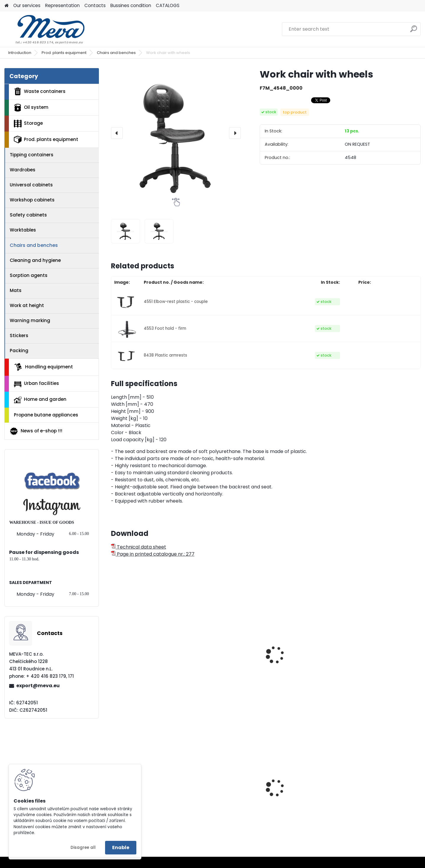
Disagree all (83, 848)
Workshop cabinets (32, 200)
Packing (19, 351)
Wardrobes (23, 170)
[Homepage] (6, 6)
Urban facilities (36, 383)
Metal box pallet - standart (382, 793)
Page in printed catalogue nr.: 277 (153, 554)
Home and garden (40, 400)
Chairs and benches (116, 53)
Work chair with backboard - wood (225, 672)
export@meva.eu (38, 686)
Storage (28, 124)
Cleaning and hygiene (35, 260)
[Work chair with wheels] (176, 133)
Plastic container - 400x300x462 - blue (295, 801)
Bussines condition (131, 5)
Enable (121, 848)
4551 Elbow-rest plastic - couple (176, 302)
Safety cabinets (28, 215)
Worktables (23, 230)
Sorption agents (29, 275)
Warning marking (30, 320)
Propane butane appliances (46, 415)
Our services (27, 5)
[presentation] (117, 133)
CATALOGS (168, 5)
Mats (16, 290)
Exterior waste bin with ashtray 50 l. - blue (141, 801)
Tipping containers (32, 155)
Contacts (95, 5)
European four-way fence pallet (223, 801)
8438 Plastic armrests (165, 355)
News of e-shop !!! (36, 431)
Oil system (31, 108)
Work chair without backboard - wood (294, 672)
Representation (62, 5)
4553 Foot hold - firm (165, 328)
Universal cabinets (31, 185)
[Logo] (45, 29)
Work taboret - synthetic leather (379, 672)
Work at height (27, 305)
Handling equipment (43, 367)
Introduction (20, 53)
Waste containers (40, 91)
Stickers (19, 335)
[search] (414, 31)
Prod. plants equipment (64, 53)
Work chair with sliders (141, 669)
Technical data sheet (139, 547)
